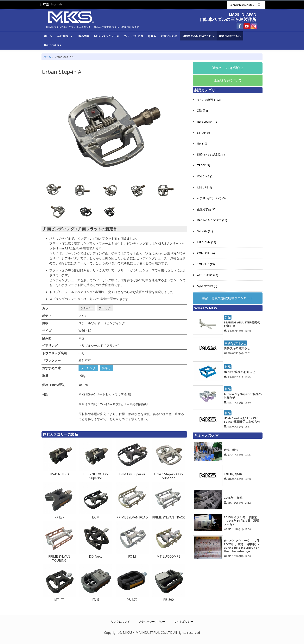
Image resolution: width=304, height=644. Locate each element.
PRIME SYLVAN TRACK (168, 517)
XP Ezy (59, 517)
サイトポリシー (184, 621)
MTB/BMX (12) (207, 242)
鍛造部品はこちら (230, 36)
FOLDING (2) (205, 176)
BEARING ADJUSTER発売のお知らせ (242, 324)
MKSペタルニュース (107, 36)
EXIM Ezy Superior (132, 474)
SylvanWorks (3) (207, 286)
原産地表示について (228, 80)
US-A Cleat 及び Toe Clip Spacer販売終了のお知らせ (242, 420)
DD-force (96, 556)
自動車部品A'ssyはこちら (198, 36)
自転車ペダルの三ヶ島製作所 (228, 19)
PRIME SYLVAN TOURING (59, 558)
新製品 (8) (203, 110)
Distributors (52, 45)
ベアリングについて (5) (211, 198)
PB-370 (132, 600)
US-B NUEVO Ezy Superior (96, 476)
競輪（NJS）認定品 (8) (211, 154)
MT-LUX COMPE (168, 556)
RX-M (132, 556)
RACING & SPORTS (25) (212, 220)
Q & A (152, 36)
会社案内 (64, 36)
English (56, 4)
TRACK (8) (204, 165)
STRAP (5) (203, 133)
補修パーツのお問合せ (228, 68)
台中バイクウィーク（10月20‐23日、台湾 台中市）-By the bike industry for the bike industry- (241, 546)
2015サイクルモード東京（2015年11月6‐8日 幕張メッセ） (241, 521)
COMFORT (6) (206, 253)
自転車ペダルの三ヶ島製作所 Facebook (240, 26)
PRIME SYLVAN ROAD (132, 517)
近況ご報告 (231, 450)
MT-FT (59, 600)
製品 (228, 317)
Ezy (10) (202, 143)
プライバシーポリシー (152, 621)
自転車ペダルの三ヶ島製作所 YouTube (247, 26)
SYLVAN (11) (205, 231)
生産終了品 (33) (207, 209)
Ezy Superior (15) (208, 122)
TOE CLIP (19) (206, 264)
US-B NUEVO (59, 474)
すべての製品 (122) (209, 100)
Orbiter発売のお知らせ (239, 372)
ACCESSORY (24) (208, 275)
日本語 (44, 4)
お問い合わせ (169, 36)
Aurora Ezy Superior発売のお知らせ (243, 396)
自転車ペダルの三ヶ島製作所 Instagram (254, 26)
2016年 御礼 (233, 498)
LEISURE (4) (205, 187)
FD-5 (96, 600)
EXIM (96, 517)
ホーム (48, 36)
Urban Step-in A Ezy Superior (169, 476)
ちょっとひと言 (134, 36)
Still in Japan (233, 474)
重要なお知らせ (235, 343)
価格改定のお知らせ (237, 348)
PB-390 (168, 600)
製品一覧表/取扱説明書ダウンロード (228, 298)
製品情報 (84, 36)
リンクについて (120, 621)
